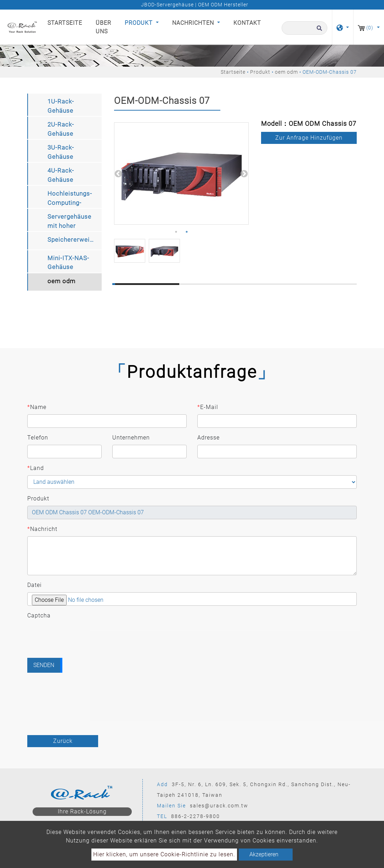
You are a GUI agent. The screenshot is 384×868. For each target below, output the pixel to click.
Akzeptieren (264, 854)
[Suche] (304, 28)
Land (36, 468)
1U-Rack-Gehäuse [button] (61, 106)
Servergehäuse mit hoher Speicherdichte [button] (69, 222)
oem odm (286, 72)
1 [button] (176, 232)
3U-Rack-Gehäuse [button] (61, 152)
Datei (35, 585)
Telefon (38, 438)
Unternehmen (131, 438)
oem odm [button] (61, 281)
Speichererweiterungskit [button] (75, 240)
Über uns (103, 27)
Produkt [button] (140, 23)
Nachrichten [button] (194, 23)
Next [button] (243, 173)
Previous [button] (118, 173)
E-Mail (208, 407)
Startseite (66, 22)
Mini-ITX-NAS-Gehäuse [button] (68, 263)
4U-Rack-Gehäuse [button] (61, 175)
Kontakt (247, 23)
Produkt (260, 72)
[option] (181, 173)
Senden (44, 665)
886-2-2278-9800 (196, 816)
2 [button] (187, 232)
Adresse (208, 438)
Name (37, 407)
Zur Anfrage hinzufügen (309, 138)
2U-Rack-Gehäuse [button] (61, 129)
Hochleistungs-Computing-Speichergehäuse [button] (73, 199)
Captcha (39, 615)
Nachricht (42, 529)
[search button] (318, 31)
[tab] (64, 105)
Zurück (63, 741)
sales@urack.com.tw (219, 806)
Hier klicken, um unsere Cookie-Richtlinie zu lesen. (164, 854)
